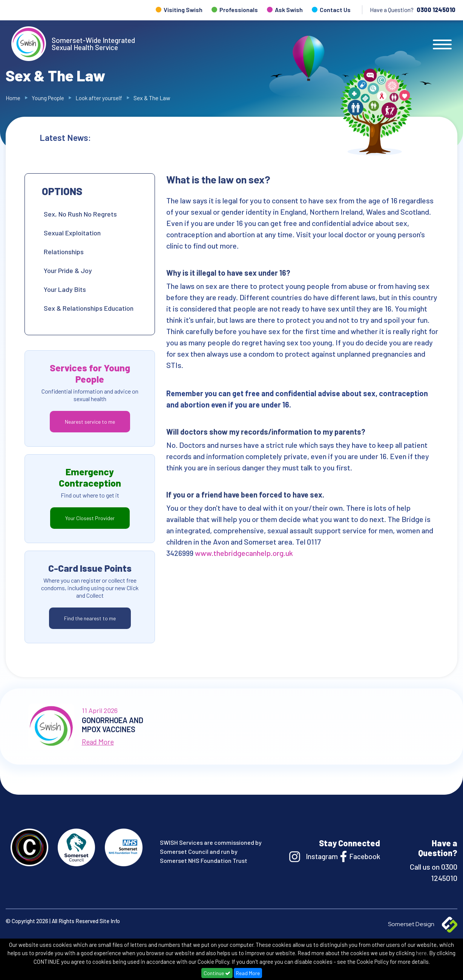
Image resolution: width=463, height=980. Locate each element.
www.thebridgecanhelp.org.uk (244, 553)
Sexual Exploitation (72, 233)
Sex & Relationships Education (89, 308)
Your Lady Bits (65, 289)
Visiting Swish (183, 10)
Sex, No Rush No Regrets (80, 214)
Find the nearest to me (90, 618)
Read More (248, 973)
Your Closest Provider (90, 518)
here (421, 953)
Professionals (239, 10)
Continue (217, 973)
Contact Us (335, 10)
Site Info (110, 921)
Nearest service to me (90, 422)
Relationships (64, 252)
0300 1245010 (436, 10)
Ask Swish (289, 10)
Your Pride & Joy (68, 270)
